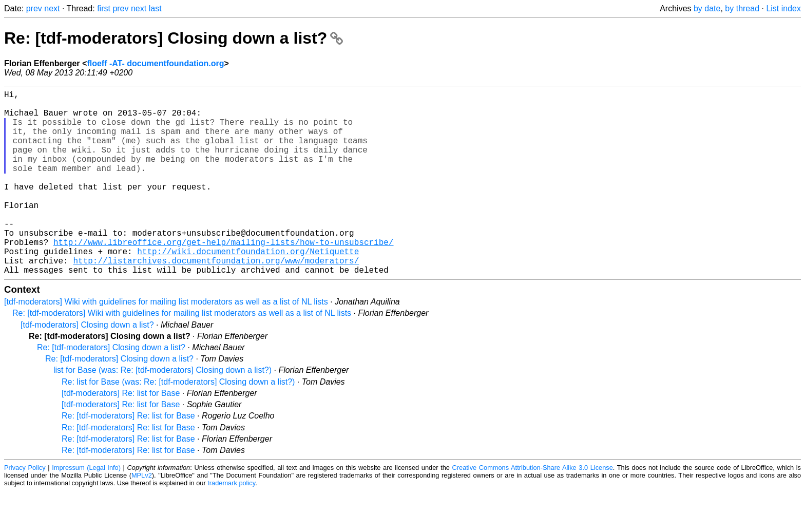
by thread (742, 8)
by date (707, 8)
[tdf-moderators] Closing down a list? (87, 366)
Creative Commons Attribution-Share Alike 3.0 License (533, 509)
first (104, 8)
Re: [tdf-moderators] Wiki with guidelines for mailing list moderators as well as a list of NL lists (182, 354)
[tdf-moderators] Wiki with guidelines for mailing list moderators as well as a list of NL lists (166, 343)
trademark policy (231, 524)
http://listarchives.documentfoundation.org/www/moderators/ (216, 299)
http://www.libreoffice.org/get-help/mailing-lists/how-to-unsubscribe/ (223, 277)
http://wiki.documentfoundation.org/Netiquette (248, 288)
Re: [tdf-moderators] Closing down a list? (174, 38)
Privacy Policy (25, 509)
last (155, 8)
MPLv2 (142, 516)
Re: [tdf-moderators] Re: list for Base (128, 457)
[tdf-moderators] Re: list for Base (121, 434)
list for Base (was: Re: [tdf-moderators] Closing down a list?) (162, 411)
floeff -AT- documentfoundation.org (155, 63)
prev (34, 8)
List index (783, 8)
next (52, 8)
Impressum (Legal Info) (86, 509)
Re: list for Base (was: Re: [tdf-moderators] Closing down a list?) (178, 423)
